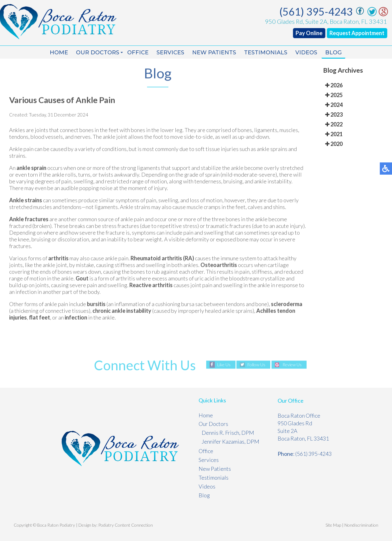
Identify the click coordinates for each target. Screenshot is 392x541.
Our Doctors (98, 53)
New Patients (214, 53)
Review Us (292, 365)
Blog (333, 53)
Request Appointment (358, 33)
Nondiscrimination (361, 525)
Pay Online (310, 33)
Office (138, 53)
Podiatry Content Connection (126, 525)
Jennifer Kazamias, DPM (230, 441)
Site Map (333, 525)
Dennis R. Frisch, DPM (228, 433)
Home (59, 53)
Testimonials (266, 53)
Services (170, 53)
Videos (306, 53)
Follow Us (256, 365)
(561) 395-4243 (317, 11)
